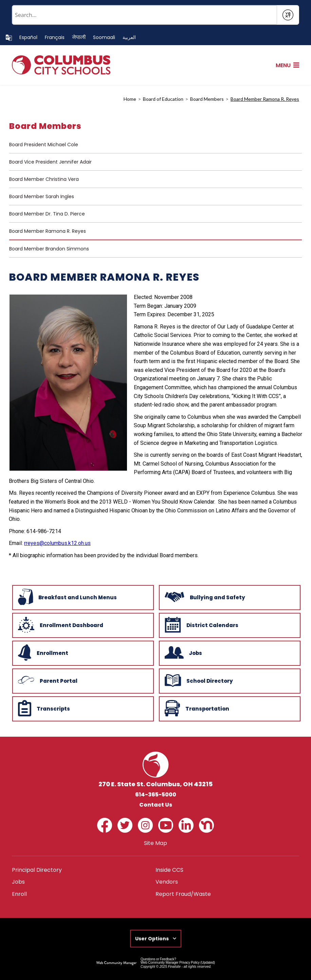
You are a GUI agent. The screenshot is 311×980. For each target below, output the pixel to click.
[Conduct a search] (145, 15)
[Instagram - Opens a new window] (145, 825)
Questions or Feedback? (158, 959)
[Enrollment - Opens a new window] (82, 653)
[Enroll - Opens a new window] (19, 894)
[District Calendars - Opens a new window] (229, 625)
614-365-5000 (156, 795)
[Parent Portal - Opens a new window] (82, 680)
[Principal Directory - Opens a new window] (37, 870)
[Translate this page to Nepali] (79, 37)
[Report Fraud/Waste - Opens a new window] (183, 894)
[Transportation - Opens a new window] (229, 708)
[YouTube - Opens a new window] (166, 825)
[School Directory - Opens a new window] (229, 680)
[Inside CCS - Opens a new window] (169, 870)
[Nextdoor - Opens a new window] (206, 825)
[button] (287, 65)
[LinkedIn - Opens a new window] (186, 825)
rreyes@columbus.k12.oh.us (57, 543)
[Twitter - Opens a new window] (125, 825)
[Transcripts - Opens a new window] (82, 708)
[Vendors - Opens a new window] (167, 882)
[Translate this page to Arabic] (129, 37)
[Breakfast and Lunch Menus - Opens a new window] (82, 597)
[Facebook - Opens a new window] (105, 825)
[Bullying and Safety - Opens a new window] (229, 597)
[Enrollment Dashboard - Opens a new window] (82, 625)
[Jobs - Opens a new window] (229, 653)
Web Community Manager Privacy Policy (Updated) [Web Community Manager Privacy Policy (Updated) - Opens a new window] (178, 963)
